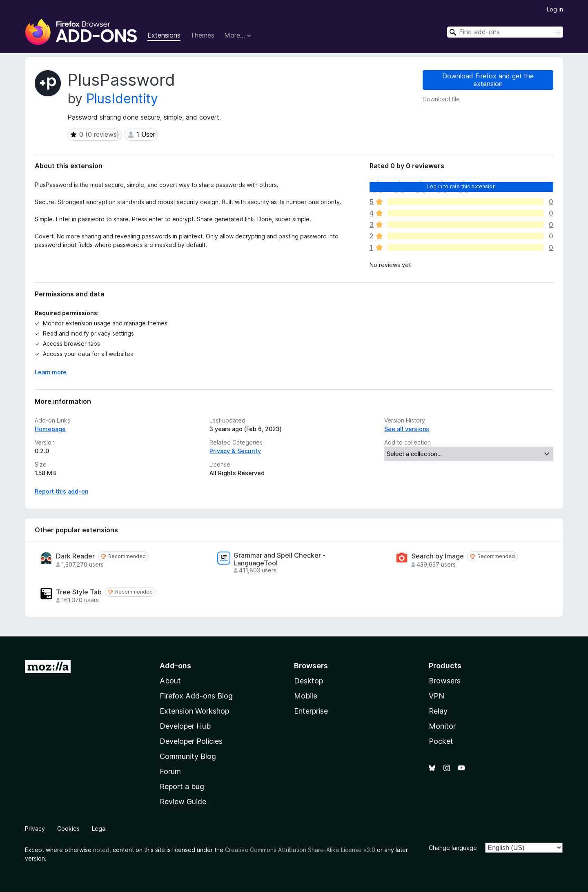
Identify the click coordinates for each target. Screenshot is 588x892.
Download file (441, 99)
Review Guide (183, 802)
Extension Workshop (194, 711)
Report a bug (182, 786)
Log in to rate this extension (461, 186)
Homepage (50, 429)
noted (101, 850)
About (170, 681)
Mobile (306, 696)
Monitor (442, 726)
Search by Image (438, 556)
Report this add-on (61, 491)
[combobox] (505, 32)
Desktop (308, 681)
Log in (555, 9)
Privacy (35, 829)
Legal (99, 829)
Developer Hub (185, 726)
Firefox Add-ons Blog (196, 696)
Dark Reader (75, 556)
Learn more (51, 372)
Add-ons (175, 666)
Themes (202, 35)
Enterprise (311, 711)
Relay (438, 711)
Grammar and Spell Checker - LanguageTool (280, 559)
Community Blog (188, 756)
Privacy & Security (235, 451)
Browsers (445, 681)
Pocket (441, 741)
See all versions (407, 429)
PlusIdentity (122, 99)
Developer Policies (191, 741)
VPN (437, 696)
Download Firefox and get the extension (488, 80)
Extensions (164, 35)
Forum (170, 771)
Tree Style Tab (79, 592)
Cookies (68, 829)
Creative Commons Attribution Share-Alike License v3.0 (300, 850)
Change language (453, 848)
